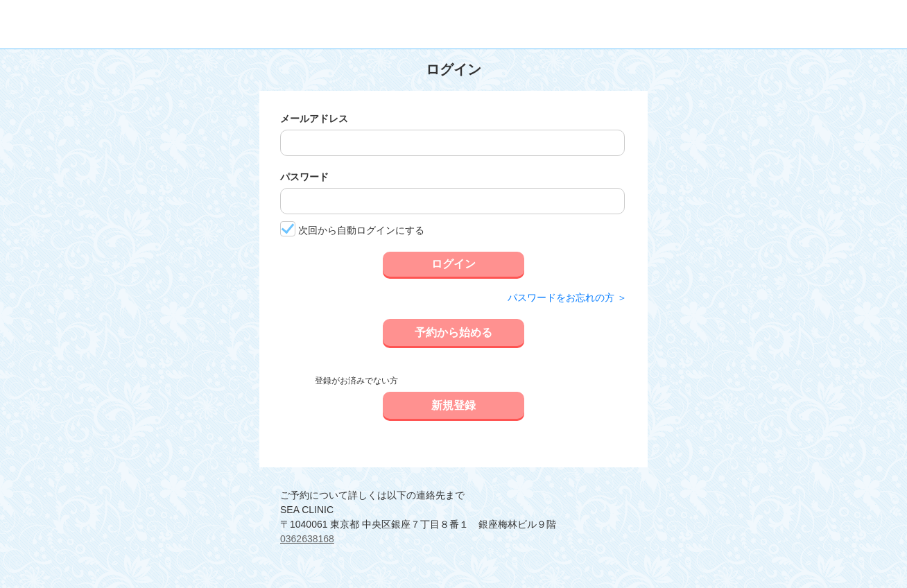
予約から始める (453, 332)
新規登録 (453, 405)
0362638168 (307, 539)
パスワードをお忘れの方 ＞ (567, 297)
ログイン (453, 264)
